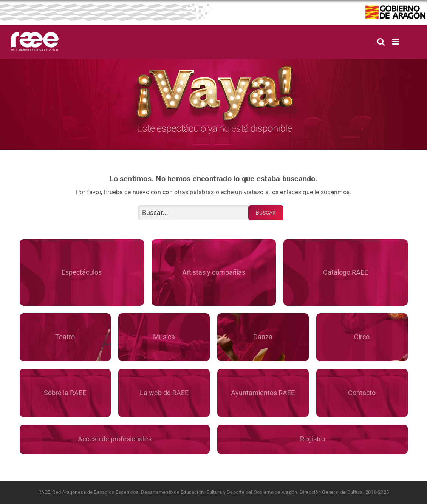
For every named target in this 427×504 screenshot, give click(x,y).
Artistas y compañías (214, 272)
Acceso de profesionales (115, 439)
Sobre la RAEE (65, 393)
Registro (313, 439)
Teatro (65, 337)
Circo (362, 337)
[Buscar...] (194, 213)
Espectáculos (82, 272)
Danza (263, 337)
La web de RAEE (164, 393)
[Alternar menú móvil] (396, 42)
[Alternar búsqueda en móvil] (381, 42)
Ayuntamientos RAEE (263, 393)
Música (164, 337)
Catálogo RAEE (346, 272)
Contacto (362, 393)
